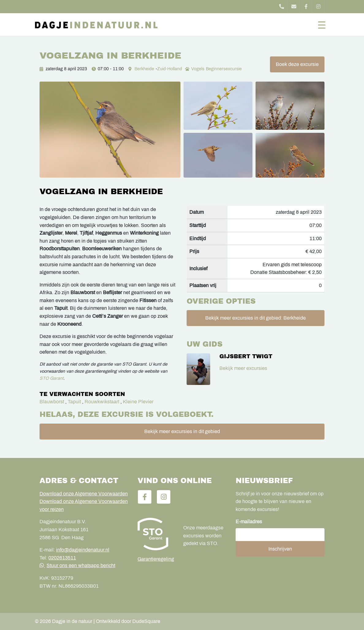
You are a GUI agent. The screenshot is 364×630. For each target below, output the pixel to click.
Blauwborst (52, 402)
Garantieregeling (156, 559)
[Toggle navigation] (322, 25)
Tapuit (74, 402)
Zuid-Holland (170, 69)
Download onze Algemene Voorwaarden (84, 494)
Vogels (198, 69)
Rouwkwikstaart (102, 402)
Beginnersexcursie (224, 69)
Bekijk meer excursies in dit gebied (182, 431)
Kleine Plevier (138, 402)
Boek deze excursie (297, 64)
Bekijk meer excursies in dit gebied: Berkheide (256, 318)
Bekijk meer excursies (243, 368)
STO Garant (51, 378)
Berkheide (144, 69)
